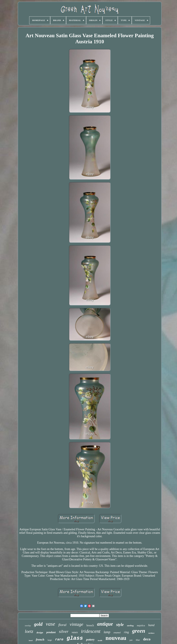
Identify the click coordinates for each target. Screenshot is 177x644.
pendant (51, 632)
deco (147, 639)
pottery (90, 640)
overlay (28, 626)
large (50, 640)
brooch (90, 625)
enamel (117, 633)
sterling (130, 626)
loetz (29, 631)
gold (38, 624)
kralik (100, 640)
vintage (76, 624)
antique (105, 624)
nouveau (116, 638)
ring (126, 632)
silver (64, 631)
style (120, 625)
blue (138, 640)
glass (75, 638)
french (40, 639)
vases (75, 632)
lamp (107, 632)
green (139, 631)
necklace (151, 633)
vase (50, 624)
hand (151, 625)
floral (62, 625)
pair (131, 640)
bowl (31, 640)
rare (59, 639)
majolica (141, 626)
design (40, 633)
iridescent (91, 631)
